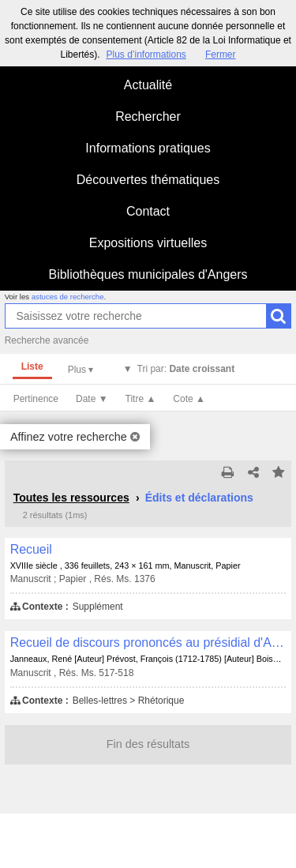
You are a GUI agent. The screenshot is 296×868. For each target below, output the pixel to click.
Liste (32, 366)
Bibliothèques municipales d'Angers (148, 274)
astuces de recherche (68, 297)
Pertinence (36, 399)
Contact (148, 211)
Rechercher (148, 116)
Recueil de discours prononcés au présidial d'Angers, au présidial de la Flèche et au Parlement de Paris (148, 643)
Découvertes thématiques (148, 180)
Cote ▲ (189, 399)
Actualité (148, 85)
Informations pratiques (148, 148)
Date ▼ (92, 399)
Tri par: (186, 369)
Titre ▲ (141, 399)
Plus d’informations (146, 54)
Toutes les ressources (71, 498)
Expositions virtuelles (148, 243)
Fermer (221, 54)
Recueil (31, 549)
